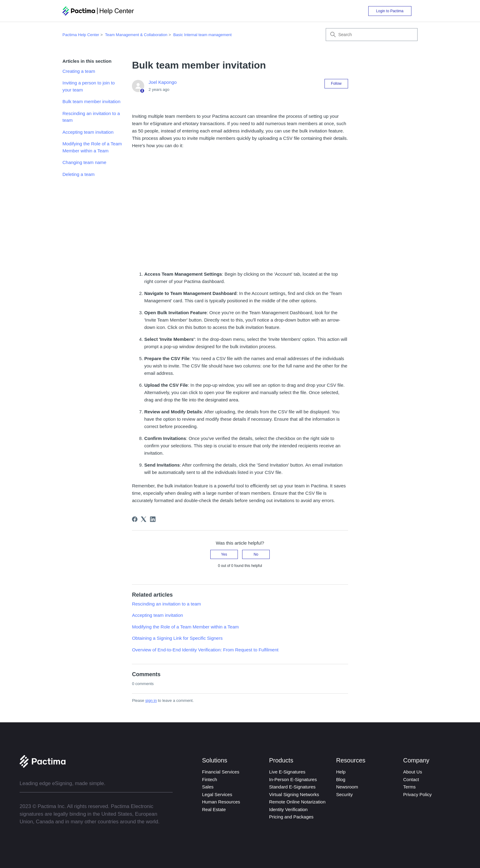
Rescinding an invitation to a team (91, 117)
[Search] (372, 35)
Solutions (215, 760)
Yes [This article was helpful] (224, 554)
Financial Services (221, 772)
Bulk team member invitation (91, 101)
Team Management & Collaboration (136, 35)
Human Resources (221, 802)
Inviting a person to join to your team (89, 86)
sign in (151, 700)
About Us (413, 772)
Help (341, 772)
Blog (341, 779)
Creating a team (79, 71)
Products (281, 760)
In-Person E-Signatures (293, 779)
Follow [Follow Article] (336, 84)
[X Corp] (144, 519)
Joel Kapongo (163, 82)
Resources (351, 760)
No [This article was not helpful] (256, 554)
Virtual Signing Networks (294, 794)
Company (416, 760)
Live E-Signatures (287, 772)
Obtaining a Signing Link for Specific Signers (177, 638)
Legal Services (217, 794)
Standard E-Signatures (292, 787)
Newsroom (347, 787)
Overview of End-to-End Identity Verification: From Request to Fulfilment (205, 650)
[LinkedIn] (153, 519)
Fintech (210, 779)
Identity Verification (288, 809)
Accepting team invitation (88, 132)
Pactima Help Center (81, 35)
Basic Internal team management (202, 35)
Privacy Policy (417, 794)
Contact (411, 779)
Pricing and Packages (291, 817)
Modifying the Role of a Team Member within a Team (92, 147)
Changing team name (84, 162)
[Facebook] (135, 519)
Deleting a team (79, 174)
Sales (208, 787)
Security (344, 794)
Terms (409, 787)
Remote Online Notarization (297, 802)
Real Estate (214, 809)
